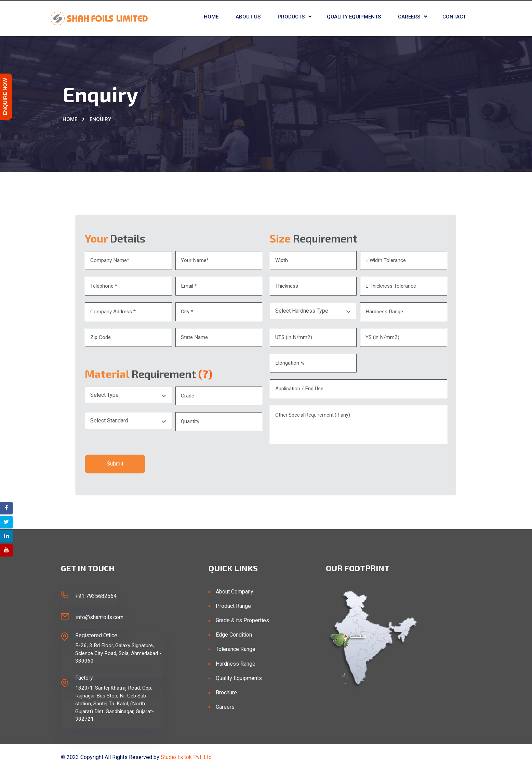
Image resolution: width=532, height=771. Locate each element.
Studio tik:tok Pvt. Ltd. (187, 757)
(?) (205, 374)
